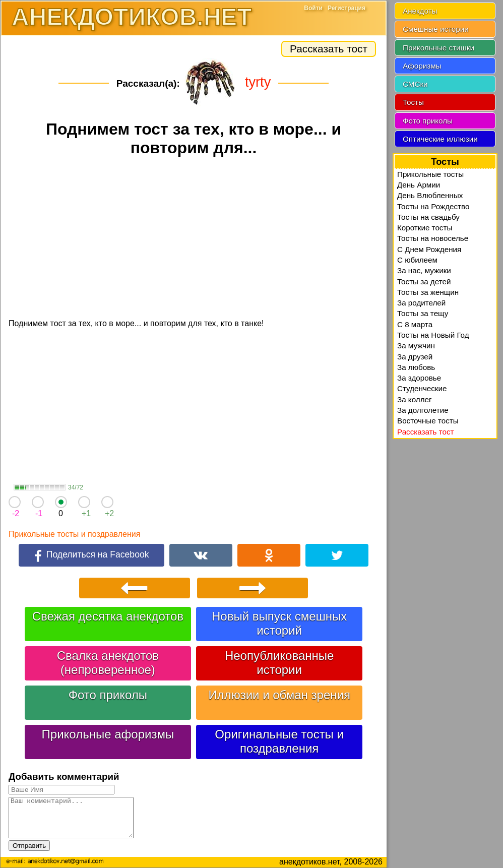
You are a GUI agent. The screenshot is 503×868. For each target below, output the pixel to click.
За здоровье (419, 378)
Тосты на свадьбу (428, 217)
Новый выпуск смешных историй (279, 623)
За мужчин (416, 346)
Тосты (413, 102)
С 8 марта (415, 324)
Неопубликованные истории (279, 663)
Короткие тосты (425, 228)
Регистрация (347, 8)
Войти (313, 8)
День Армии (419, 185)
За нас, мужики (424, 270)
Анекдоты (420, 11)
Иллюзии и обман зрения (279, 695)
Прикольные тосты (430, 174)
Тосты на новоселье (433, 238)
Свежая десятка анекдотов (108, 616)
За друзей (415, 357)
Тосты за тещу (423, 313)
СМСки (415, 84)
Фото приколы (108, 695)
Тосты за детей (424, 282)
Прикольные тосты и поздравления (74, 534)
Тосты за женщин (428, 292)
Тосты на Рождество (433, 206)
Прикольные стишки (438, 48)
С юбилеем (417, 260)
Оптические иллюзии (440, 139)
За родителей (421, 303)
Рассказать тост (329, 49)
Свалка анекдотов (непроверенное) (108, 663)
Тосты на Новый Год (433, 335)
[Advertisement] (194, 239)
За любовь (416, 367)
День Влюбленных (430, 195)
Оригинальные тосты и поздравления (279, 741)
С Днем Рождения (429, 249)
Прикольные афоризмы (108, 734)
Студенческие (422, 388)
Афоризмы (422, 66)
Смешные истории (436, 29)
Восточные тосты (428, 421)
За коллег (414, 399)
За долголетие (423, 410)
